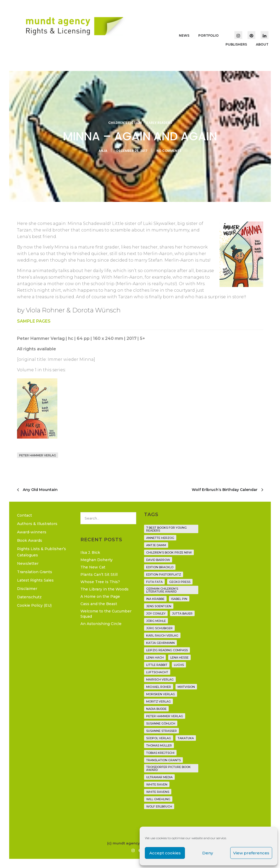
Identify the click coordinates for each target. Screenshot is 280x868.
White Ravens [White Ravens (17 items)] (158, 792)
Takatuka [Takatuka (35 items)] (186, 738)
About (262, 44)
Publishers (236, 44)
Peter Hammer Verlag (38, 455)
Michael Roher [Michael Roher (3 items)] (159, 687)
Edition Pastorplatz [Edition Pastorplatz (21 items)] (164, 574)
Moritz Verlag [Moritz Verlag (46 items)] (158, 701)
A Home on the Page (100, 596)
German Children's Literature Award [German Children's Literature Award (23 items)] (162, 590)
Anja (103, 151)
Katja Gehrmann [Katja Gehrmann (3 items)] (160, 643)
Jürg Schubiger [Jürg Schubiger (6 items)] (159, 628)
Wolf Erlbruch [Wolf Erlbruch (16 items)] (159, 806)
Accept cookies (165, 853)
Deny (208, 853)
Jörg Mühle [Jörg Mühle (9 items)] (156, 621)
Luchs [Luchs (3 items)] (179, 665)
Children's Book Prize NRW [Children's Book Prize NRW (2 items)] (169, 552)
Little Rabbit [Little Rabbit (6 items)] (157, 665)
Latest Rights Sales (35, 580)
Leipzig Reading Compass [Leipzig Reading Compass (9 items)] (167, 650)
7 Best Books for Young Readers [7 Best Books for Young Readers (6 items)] (166, 529)
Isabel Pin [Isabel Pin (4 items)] (179, 599)
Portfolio (208, 35)
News (184, 35)
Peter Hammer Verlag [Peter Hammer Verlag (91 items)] (165, 716)
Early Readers (159, 123)
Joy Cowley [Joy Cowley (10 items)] (156, 613)
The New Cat (93, 567)
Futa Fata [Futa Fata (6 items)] (154, 582)
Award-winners (32, 532)
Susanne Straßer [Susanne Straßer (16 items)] (161, 731)
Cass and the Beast (99, 604)
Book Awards (30, 540)
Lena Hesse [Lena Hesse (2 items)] (179, 657)
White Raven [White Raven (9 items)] (157, 784)
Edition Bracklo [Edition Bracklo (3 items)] (160, 567)
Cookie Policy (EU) (34, 605)
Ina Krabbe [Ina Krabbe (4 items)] (155, 599)
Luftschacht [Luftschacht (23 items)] (157, 672)
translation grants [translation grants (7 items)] (163, 760)
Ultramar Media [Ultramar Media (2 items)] (159, 777)
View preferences (251, 853)
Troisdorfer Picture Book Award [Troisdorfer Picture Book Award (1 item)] (168, 768)
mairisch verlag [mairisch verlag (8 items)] (160, 679)
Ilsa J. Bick (90, 552)
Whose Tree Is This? (100, 582)
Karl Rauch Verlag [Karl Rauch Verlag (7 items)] (162, 635)
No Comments (169, 151)
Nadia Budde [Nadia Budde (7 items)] (156, 709)
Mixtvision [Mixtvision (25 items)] (186, 687)
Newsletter (28, 563)
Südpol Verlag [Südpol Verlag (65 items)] (159, 738)
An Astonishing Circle (101, 624)
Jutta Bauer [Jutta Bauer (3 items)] (182, 613)
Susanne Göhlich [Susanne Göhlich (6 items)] (161, 723)
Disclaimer (27, 589)
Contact (24, 515)
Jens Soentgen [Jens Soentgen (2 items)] (159, 606)
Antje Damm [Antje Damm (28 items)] (156, 545)
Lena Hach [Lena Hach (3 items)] (155, 657)
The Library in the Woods (105, 589)
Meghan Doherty (97, 560)
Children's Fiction (125, 123)
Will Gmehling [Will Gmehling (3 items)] (158, 799)
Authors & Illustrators (37, 524)
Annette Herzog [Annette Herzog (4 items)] (160, 538)
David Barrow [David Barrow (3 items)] (158, 560)
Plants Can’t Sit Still (99, 574)
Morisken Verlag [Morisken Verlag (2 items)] (161, 694)
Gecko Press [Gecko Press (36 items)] (180, 582)
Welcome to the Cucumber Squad (106, 614)
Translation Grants (35, 572)
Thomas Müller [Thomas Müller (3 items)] (159, 745)
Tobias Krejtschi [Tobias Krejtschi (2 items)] (160, 753)
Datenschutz (29, 597)
